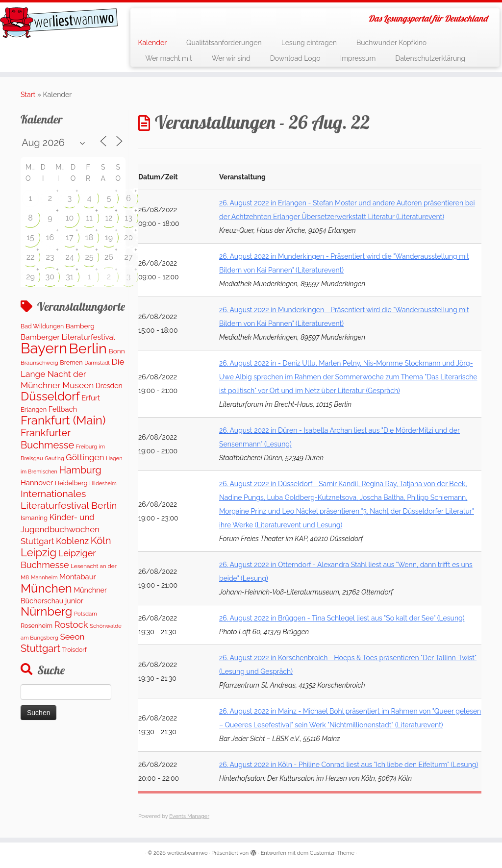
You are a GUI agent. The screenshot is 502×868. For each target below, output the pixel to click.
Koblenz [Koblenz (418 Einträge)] (72, 541)
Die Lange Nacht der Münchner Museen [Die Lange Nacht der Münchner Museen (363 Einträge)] (73, 373)
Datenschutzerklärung (430, 58)
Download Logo (295, 58)
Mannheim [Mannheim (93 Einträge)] (44, 577)
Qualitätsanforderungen (224, 43)
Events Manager (189, 816)
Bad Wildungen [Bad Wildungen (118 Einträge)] (42, 326)
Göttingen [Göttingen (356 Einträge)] (85, 457)
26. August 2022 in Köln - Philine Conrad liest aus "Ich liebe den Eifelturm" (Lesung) (349, 765)
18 (89, 237)
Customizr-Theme (332, 853)
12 (109, 218)
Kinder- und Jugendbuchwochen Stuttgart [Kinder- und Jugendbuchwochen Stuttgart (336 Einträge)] (60, 529)
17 (69, 237)
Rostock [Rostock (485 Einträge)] (71, 625)
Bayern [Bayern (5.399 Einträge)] (44, 348)
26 (109, 257)
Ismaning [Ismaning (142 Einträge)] (34, 518)
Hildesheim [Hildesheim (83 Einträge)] (103, 483)
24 (69, 257)
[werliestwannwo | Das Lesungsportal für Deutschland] (59, 23)
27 (129, 257)
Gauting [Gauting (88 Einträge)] (54, 459)
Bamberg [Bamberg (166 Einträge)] (80, 326)
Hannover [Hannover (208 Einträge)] (37, 483)
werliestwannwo (188, 853)
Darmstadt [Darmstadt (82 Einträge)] (97, 363)
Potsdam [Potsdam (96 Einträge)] (86, 614)
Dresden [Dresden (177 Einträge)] (109, 386)
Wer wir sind (231, 58)
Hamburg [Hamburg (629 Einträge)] (80, 470)
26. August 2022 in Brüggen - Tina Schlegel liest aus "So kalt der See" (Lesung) (342, 618)
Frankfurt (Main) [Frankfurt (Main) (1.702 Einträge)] (63, 420)
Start (28, 95)
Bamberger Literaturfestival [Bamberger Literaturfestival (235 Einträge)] (68, 337)
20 (128, 237)
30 (50, 277)
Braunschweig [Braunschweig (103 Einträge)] (39, 363)
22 (31, 257)
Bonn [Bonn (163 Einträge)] (117, 351)
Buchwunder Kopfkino (391, 43)
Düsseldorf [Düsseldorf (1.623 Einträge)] (50, 396)
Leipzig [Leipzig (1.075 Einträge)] (38, 552)
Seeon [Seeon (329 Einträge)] (72, 637)
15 (30, 237)
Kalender (152, 43)
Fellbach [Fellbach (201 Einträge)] (63, 409)
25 (89, 257)
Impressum (358, 58)
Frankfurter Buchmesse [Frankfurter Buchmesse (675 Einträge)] (47, 439)
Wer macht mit (168, 58)
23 (50, 257)
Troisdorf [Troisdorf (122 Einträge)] (75, 650)
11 (89, 218)
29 (30, 277)
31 (69, 277)
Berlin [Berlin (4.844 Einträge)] (88, 348)
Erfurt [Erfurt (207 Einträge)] (91, 398)
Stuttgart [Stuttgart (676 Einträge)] (40, 648)
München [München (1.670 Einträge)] (46, 588)
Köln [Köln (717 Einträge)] (101, 541)
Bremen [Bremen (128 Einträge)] (71, 362)
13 (128, 218)
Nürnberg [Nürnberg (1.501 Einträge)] (46, 612)
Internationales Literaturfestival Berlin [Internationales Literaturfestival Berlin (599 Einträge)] (69, 499)
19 (109, 237)
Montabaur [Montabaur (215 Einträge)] (78, 577)
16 (50, 237)
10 (70, 218)
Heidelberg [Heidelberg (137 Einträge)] (71, 483)
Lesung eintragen (309, 43)
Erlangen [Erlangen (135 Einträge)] (34, 409)
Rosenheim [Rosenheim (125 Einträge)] (37, 626)
